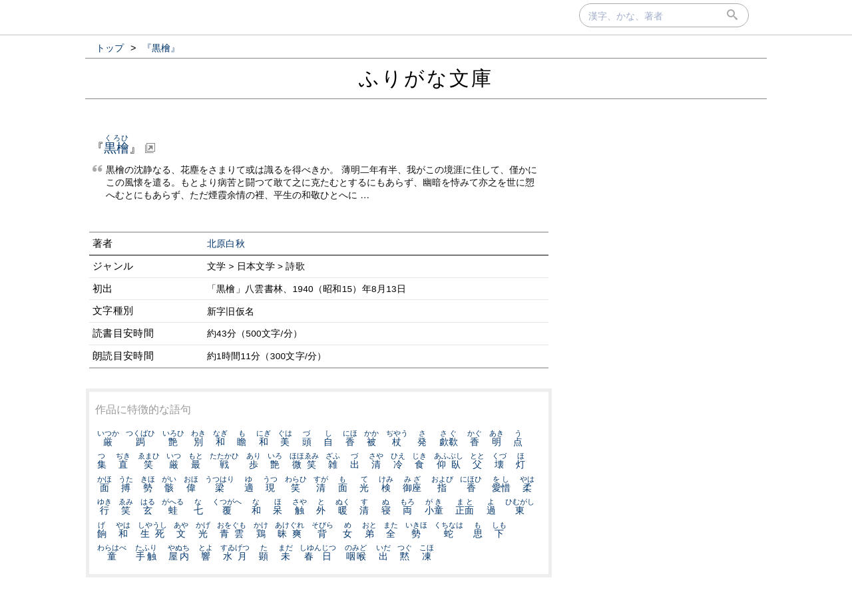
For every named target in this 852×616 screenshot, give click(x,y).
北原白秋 (226, 244)
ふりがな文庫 (426, 78)
